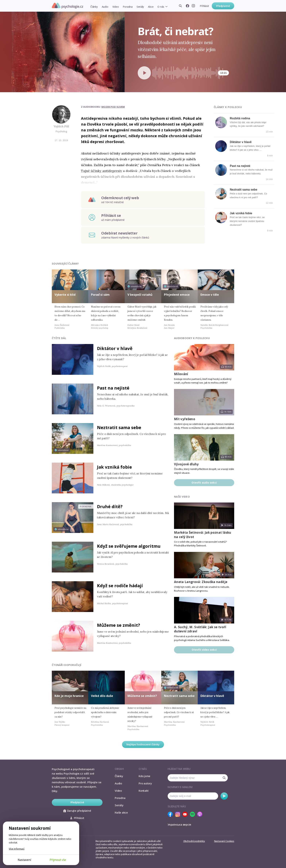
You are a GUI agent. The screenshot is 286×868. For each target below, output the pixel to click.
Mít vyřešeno (185, 419)
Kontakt (144, 791)
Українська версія (179, 824)
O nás (161, 7)
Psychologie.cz (67, 6)
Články (94, 7)
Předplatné (223, 6)
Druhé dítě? (110, 506)
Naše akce (121, 812)
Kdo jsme (144, 776)
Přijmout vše (58, 860)
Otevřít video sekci (204, 650)
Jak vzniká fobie (241, 213)
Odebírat (224, 796)
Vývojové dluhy (186, 464)
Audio (105, 7)
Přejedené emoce (177, 295)
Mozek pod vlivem (113, 107)
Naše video (182, 497)
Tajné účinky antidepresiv (102, 171)
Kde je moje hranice (69, 696)
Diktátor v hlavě (241, 142)
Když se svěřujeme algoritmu (129, 546)
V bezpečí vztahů (140, 295)
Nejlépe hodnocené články (143, 744)
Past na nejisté (240, 166)
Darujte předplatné (77, 811)
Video (116, 7)
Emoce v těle (210, 295)
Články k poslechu (228, 107)
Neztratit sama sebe (244, 190)
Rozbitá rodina (240, 118)
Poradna (128, 7)
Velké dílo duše (102, 696)
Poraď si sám (100, 295)
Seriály (140, 7)
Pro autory (145, 783)
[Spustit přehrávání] (144, 73)
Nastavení (24, 860)
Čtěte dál (59, 338)
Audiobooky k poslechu (192, 338)
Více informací (17, 849)
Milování (181, 374)
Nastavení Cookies (224, 841)
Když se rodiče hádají (120, 585)
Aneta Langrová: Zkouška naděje (201, 582)
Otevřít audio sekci (204, 483)
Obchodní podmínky (194, 841)
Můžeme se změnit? (119, 625)
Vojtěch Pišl (61, 126)
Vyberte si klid (65, 295)
